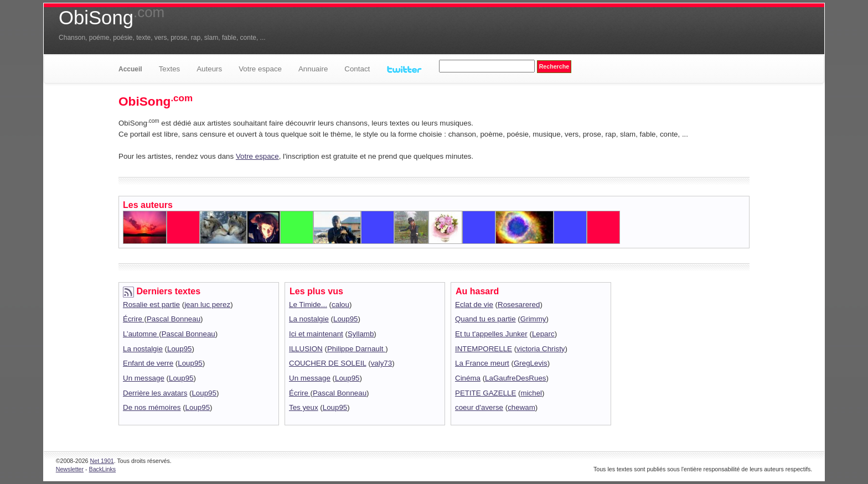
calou (340, 305)
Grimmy (533, 319)
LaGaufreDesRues (515, 378)
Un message (144, 378)
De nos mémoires (152, 407)
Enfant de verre (148, 363)
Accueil (130, 69)
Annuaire (313, 69)
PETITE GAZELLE (485, 393)
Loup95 (179, 349)
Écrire (134, 319)
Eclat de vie (474, 305)
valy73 (382, 363)
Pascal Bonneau (174, 319)
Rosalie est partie (151, 305)
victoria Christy (541, 349)
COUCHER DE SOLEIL (327, 363)
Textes (170, 69)
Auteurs (209, 69)
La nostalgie (143, 349)
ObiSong (112, 18)
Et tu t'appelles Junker (491, 334)
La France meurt (482, 363)
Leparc (543, 334)
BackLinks (103, 469)
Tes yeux (304, 407)
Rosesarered (519, 305)
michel (532, 393)
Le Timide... (308, 305)
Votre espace (260, 69)
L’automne (141, 334)
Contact (357, 69)
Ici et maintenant (316, 334)
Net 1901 (102, 461)
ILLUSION (306, 349)
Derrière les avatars (155, 393)
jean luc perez (207, 305)
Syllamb (361, 334)
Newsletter (70, 469)
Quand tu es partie (485, 319)
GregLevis (531, 363)
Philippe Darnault (356, 349)
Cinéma (468, 378)
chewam (521, 407)
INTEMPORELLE (484, 349)
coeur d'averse (479, 407)
